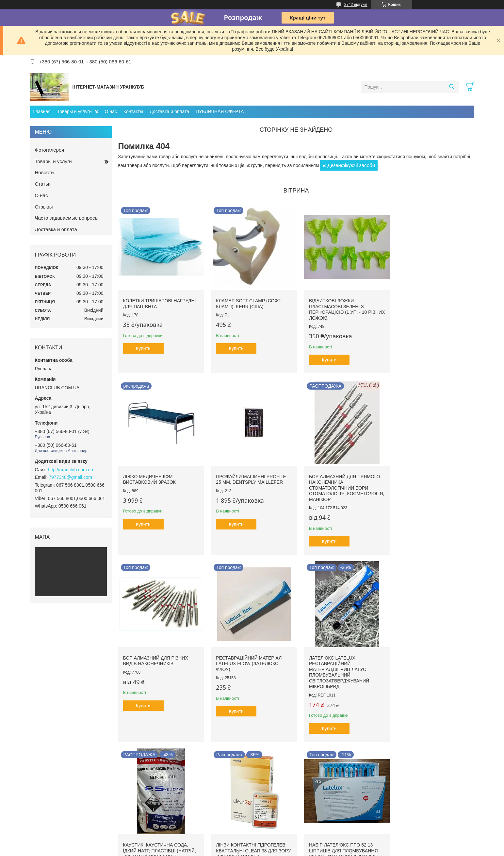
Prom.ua (282, 838)
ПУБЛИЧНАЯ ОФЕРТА (220, 111)
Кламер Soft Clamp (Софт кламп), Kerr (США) (246, 301)
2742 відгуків (356, 5)
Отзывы (44, 207)
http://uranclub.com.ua (71, 470)
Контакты (133, 111)
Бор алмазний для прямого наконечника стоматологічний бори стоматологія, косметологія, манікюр (249, 483)
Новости (44, 172)
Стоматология (50, 793)
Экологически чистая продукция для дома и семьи (201, 814)
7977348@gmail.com (70, 477)
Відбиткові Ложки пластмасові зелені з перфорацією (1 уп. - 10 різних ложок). (333, 307)
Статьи (43, 184)
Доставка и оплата (169, 111)
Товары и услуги (74, 111)
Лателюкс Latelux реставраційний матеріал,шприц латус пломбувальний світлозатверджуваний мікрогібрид (153, 665)
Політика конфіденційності (298, 850)
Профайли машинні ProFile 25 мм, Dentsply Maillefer (158, 475)
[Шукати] (452, 87)
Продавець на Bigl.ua (252, 844)
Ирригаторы (163, 807)
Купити (143, 346)
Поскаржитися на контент (247, 850)
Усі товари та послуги (294, 754)
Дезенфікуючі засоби (351, 165)
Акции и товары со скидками (287, 793)
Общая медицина (54, 807)
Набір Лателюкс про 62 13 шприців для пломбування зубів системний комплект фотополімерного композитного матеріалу (430, 663)
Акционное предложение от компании (296, 807)
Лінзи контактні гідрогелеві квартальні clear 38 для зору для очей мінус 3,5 (340, 657)
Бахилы (266, 800)
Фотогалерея (50, 150)
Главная (42, 111)
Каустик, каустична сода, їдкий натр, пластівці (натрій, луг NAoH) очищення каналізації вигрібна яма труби (250, 663)
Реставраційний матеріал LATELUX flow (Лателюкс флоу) (428, 478)
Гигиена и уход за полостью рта (182, 793)
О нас (111, 111)
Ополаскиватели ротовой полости (184, 800)
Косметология (50, 800)
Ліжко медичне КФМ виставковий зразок (422, 301)
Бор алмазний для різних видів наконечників (337, 475)
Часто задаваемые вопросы (67, 218)
